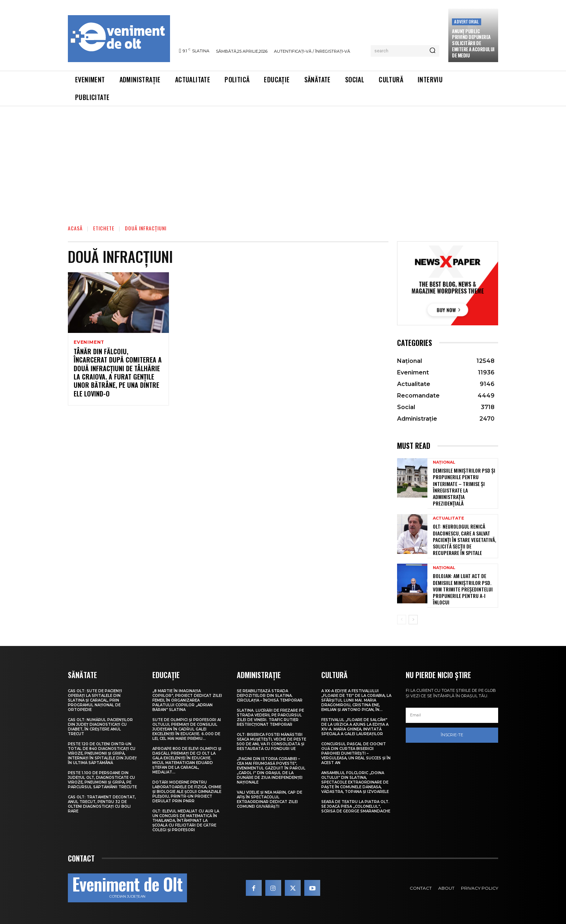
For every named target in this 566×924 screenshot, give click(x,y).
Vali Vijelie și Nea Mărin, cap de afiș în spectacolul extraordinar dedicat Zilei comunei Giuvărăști (269, 799)
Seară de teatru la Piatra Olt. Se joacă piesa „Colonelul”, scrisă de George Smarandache (356, 806)
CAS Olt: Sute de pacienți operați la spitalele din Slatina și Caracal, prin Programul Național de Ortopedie (95, 700)
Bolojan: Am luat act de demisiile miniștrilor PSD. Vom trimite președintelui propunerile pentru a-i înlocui (463, 589)
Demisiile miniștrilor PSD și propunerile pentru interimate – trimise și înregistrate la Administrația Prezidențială (464, 487)
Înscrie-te (452, 735)
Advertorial (466, 21)
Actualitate (449, 518)
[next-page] (413, 620)
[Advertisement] (283, 160)
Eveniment (89, 342)
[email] (452, 715)
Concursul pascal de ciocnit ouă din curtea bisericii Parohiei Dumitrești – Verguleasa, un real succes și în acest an (356, 753)
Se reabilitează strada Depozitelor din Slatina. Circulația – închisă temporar (270, 696)
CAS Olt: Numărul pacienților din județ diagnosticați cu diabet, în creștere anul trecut (100, 727)
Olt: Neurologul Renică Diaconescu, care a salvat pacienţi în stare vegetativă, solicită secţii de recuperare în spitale (464, 539)
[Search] (432, 51)
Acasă (75, 228)
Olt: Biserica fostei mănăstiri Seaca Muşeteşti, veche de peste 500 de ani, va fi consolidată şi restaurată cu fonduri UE (271, 742)
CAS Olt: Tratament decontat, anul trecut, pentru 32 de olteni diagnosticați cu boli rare (102, 804)
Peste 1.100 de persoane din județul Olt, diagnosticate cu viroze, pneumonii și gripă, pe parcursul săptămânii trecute (102, 780)
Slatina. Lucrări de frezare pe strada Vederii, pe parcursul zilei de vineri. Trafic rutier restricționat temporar (270, 717)
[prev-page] (402, 620)
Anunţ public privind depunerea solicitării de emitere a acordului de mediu (473, 43)
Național (444, 462)
